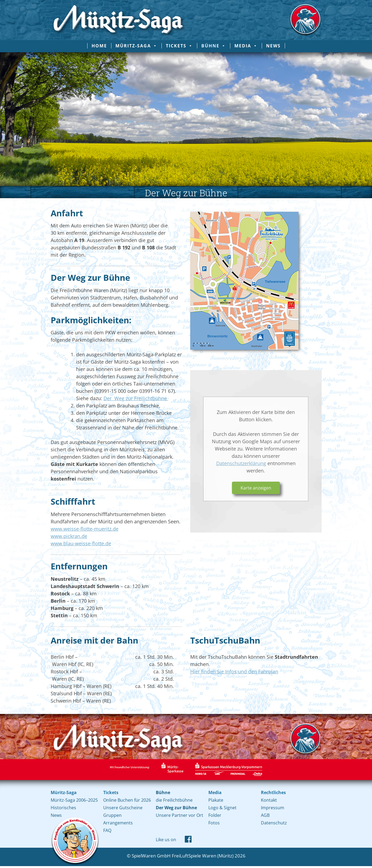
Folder (215, 815)
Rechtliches (273, 792)
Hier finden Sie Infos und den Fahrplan (234, 671)
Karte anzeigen (256, 488)
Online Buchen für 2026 (127, 800)
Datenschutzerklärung (241, 463)
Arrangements (118, 823)
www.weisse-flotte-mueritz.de (85, 529)
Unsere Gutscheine (123, 808)
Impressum (273, 808)
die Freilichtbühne (174, 800)
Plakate (216, 800)
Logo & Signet (222, 808)
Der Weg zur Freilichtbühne (136, 398)
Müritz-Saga (136, 46)
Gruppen (112, 815)
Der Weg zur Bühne (176, 808)
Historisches (63, 808)
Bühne (214, 46)
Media (246, 46)
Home (99, 46)
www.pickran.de (69, 536)
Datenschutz (274, 823)
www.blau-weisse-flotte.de (81, 543)
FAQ (107, 830)
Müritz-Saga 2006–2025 (74, 800)
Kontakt (269, 800)
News (273, 46)
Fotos (214, 823)
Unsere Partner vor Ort (179, 815)
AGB (265, 815)
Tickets (179, 46)
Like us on (166, 840)
